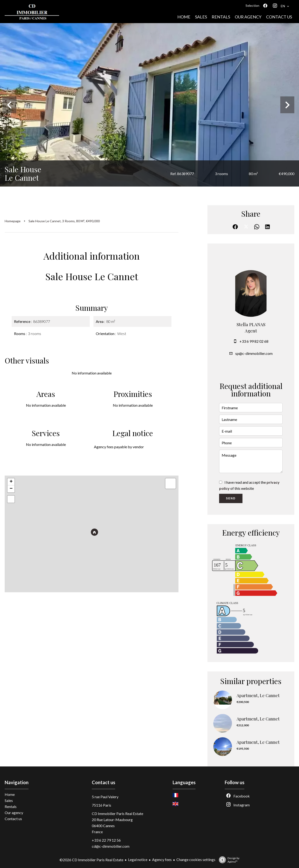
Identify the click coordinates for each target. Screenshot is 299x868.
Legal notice (138, 859)
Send (231, 498)
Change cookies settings (196, 859)
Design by (228, 860)
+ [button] (11, 482)
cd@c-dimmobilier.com (111, 846)
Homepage (13, 221)
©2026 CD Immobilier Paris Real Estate (91, 860)
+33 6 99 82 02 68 (254, 341)
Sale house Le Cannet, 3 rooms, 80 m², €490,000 (64, 221)
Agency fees (162, 859)
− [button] (11, 489)
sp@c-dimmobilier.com (254, 353)
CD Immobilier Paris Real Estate (117, 813)
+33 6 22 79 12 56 (106, 840)
